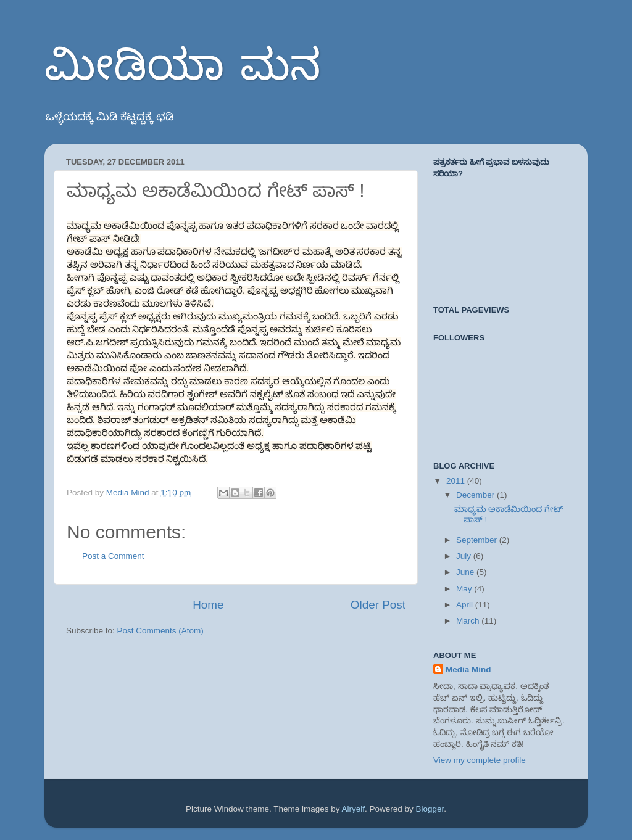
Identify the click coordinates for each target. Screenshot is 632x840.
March (469, 621)
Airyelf (354, 809)
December (476, 495)
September (478, 540)
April (466, 605)
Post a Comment (113, 556)
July (465, 556)
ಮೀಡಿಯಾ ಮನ (183, 68)
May (465, 589)
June (466, 572)
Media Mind (468, 669)
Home (208, 605)
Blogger (430, 809)
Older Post (378, 605)
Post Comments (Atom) (160, 631)
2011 (457, 481)
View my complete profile (480, 760)
